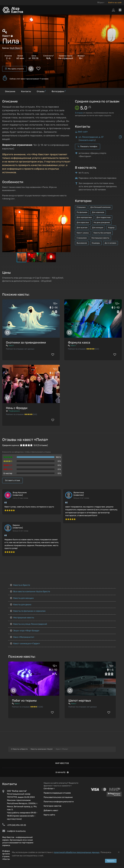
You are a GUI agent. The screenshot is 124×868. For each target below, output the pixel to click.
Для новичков (98, 212)
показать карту (87, 140)
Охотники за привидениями (26, 342)
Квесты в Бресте (20, 585)
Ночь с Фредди (17, 408)
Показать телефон (88, 146)
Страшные (81, 207)
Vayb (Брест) (16, 48)
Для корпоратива (84, 217)
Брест (101, 3)
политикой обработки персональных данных (77, 852)
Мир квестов (62, 763)
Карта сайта (49, 815)
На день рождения (102, 222)
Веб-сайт (83, 132)
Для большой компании (100, 207)
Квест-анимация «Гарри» (25, 644)
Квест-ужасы (83, 233)
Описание (10, 91)
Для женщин (98, 228)
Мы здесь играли (14, 69)
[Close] (119, 852)
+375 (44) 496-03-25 (17, 825)
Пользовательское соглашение (58, 797)
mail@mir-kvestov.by (16, 831)
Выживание (82, 243)
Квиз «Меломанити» (22, 637)
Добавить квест (51, 810)
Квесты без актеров (102, 233)
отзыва (79, 113)
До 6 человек (110, 243)
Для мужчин (82, 228)
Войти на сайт (115, 3)
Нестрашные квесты (100, 238)
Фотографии (59, 91)
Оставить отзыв (12, 480)
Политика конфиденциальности (59, 802)
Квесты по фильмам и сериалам (28, 611)
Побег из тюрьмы (24, 701)
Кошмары (96, 243)
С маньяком (82, 238)
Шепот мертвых (80, 701)
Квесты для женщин (22, 598)
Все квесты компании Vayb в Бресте (30, 592)
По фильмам (82, 212)
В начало (62, 772)
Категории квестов (52, 806)
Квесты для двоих (21, 605)
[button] (68, 209)
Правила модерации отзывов (57, 793)
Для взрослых (83, 222)
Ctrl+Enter (48, 789)
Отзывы (41, 91)
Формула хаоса (79, 342)
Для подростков (104, 217)
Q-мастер (8, 473)
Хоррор (111, 228)
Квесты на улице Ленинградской (29, 624)
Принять (111, 861)
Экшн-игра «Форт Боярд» (25, 631)
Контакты (26, 91)
